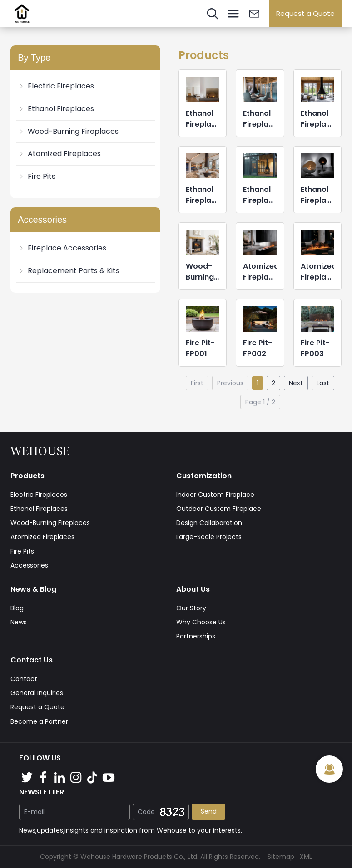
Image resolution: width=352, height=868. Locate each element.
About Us (193, 589)
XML (306, 857)
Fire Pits (37, 176)
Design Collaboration (209, 523)
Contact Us (32, 660)
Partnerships (196, 636)
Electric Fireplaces (56, 86)
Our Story (191, 608)
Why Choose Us (201, 622)
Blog (17, 608)
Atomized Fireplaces (59, 154)
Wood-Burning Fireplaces (68, 131)
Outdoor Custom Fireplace (219, 509)
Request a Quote (305, 13)
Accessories (29, 565)
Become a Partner (39, 721)
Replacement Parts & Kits (69, 271)
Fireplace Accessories (62, 248)
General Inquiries (37, 693)
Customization (204, 476)
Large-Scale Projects (209, 537)
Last (323, 383)
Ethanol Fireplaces (56, 109)
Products (27, 476)
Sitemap (281, 857)
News (19, 622)
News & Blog (33, 589)
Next (296, 383)
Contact (24, 679)
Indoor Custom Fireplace (215, 495)
